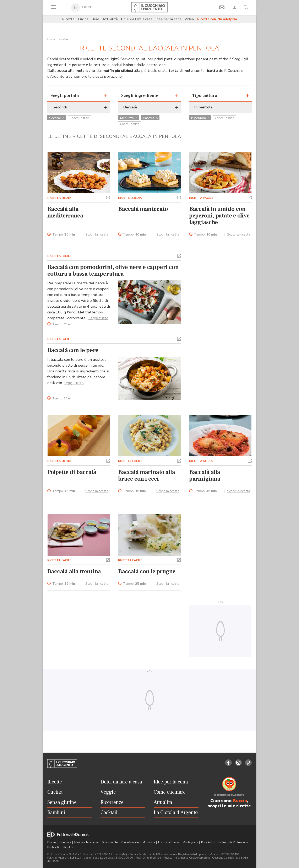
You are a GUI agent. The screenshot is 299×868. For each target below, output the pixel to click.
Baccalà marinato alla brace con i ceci (147, 475)
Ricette (68, 19)
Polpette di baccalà (72, 472)
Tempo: (64, 235)
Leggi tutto (98, 318)
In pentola (200, 118)
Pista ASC (208, 842)
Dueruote (66, 842)
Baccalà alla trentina (74, 571)
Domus (52, 842)
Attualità (110, 19)
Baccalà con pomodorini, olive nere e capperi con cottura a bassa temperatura (113, 270)
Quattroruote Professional (233, 842)
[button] (108, 197)
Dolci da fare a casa (137, 19)
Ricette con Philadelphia (217, 19)
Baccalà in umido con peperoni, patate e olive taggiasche (219, 216)
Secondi (57, 118)
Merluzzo (129, 118)
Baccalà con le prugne (147, 571)
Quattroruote (110, 842)
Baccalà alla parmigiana (205, 475)
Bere (95, 19)
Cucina (83, 19)
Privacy (168, 858)
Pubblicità (54, 847)
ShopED (68, 847)
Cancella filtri (79, 118)
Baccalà (150, 118)
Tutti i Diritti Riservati (148, 858)
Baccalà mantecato (143, 209)
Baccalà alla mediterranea (65, 212)
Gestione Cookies (223, 858)
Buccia (240, 801)
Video (189, 19)
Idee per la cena (168, 19)
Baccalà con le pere (73, 350)
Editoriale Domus (169, 842)
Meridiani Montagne (87, 842)
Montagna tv (191, 842)
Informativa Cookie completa (192, 858)
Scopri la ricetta (97, 234)
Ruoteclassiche (130, 842)
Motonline (149, 842)
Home (51, 39)
